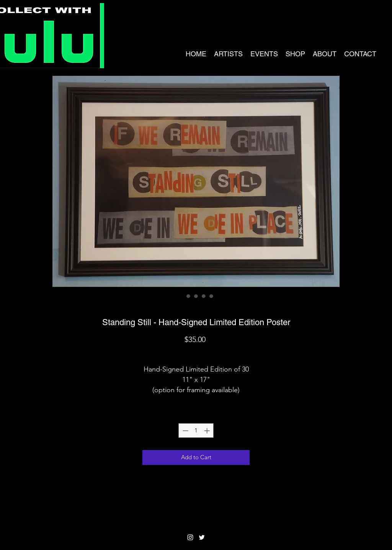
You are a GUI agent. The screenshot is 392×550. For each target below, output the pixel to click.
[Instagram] (190, 537)
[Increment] (208, 431)
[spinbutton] (196, 431)
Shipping (196, 353)
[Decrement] (185, 431)
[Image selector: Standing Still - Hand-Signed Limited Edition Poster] (181, 296)
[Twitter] (202, 537)
